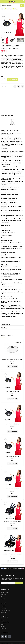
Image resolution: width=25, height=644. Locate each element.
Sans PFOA (3, 603)
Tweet (19, 86)
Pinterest (22, 86)
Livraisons (3, 596)
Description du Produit (7, 116)
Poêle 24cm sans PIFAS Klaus (13, 423)
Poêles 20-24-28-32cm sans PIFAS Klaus (13, 551)
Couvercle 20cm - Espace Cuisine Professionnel (12, 359)
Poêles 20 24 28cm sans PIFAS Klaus (13, 519)
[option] (5, 40)
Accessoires (4, 626)
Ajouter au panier (12, 366)
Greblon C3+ (4, 610)
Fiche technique (5, 324)
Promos (3, 617)
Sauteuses (3, 621)
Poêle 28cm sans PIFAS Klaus (13, 455)
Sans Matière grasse (5, 608)
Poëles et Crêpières (5, 619)
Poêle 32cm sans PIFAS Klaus (13, 487)
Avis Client (4, 328)
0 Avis (10, 49)
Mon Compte (4, 592)
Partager (15, 86)
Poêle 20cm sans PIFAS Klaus (13, 391)
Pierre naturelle (4, 605)
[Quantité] (3, 80)
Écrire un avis (16, 49)
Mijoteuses (3, 624)
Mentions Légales (5, 589)
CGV (2, 594)
